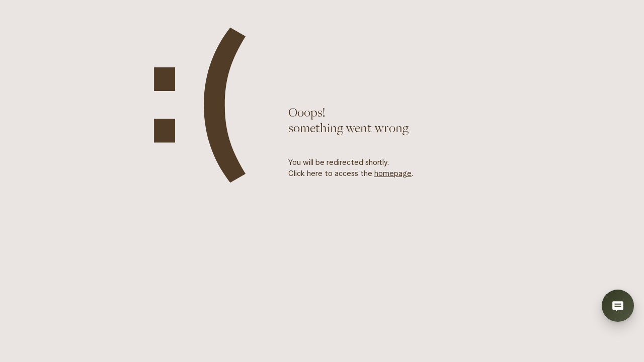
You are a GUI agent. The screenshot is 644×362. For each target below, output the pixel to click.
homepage (393, 173)
